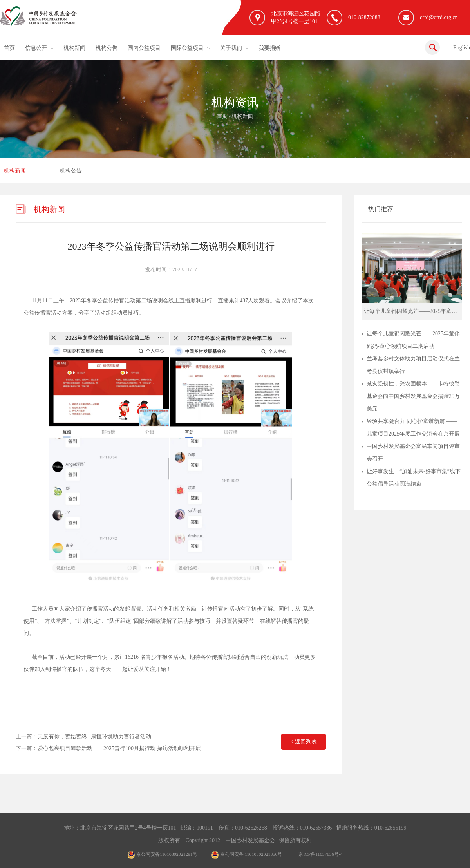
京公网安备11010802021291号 (162, 854)
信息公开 (36, 48)
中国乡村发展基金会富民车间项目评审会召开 (413, 453)
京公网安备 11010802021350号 (247, 854)
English (462, 48)
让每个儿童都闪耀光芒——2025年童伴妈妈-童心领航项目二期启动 (413, 340)
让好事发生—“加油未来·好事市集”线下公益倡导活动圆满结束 (414, 478)
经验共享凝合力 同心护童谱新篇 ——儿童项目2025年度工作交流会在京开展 (413, 428)
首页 (9, 48)
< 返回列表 (303, 742)
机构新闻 (74, 48)
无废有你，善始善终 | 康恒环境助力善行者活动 (94, 737)
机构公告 (107, 48)
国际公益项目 (187, 48)
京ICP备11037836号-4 (320, 854)
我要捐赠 (269, 48)
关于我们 (231, 48)
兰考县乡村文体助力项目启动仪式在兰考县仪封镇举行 (413, 365)
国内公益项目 (144, 48)
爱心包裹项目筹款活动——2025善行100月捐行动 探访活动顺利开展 (119, 748)
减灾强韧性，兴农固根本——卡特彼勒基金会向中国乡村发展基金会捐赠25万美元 (413, 396)
